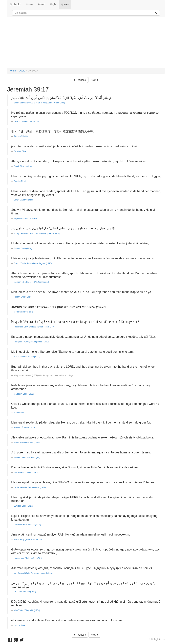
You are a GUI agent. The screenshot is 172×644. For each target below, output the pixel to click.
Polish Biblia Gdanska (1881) (27, 443)
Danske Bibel (20, 181)
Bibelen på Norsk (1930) (25, 428)
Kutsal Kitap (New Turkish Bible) (28, 540)
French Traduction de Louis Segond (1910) (33, 263)
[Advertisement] (86, 44)
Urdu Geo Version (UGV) (25, 592)
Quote (22, 71)
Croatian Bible (20, 151)
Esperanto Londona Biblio (25, 218)
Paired (41, 4)
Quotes (65, 4)
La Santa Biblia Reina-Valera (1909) (30, 487)
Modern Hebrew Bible (23, 312)
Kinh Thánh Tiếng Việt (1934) (27, 610)
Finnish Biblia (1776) (23, 248)
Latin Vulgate (20, 625)
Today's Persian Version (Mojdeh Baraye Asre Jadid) (37, 233)
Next (94, 80)
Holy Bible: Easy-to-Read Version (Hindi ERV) (34, 327)
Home (29, 4)
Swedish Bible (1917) (23, 506)
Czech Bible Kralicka (23, 166)
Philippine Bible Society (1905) (27, 525)
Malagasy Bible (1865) (24, 394)
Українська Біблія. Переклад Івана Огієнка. (34, 573)
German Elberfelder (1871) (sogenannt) (31, 282)
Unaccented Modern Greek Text (28, 558)
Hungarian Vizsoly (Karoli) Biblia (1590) (31, 342)
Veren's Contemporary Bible (26, 121)
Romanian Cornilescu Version (27, 472)
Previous (80, 80)
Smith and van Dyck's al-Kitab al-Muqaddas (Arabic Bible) (39, 103)
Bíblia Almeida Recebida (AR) (27, 457)
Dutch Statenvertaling (23, 200)
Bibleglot (16, 4)
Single (53, 4)
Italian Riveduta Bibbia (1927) (27, 357)
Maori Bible (19, 413)
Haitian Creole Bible (23, 297)
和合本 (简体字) (21, 136)
